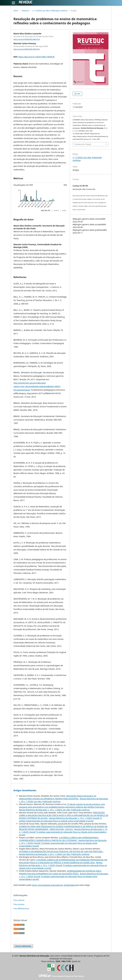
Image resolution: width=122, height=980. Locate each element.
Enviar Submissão (23, 946)
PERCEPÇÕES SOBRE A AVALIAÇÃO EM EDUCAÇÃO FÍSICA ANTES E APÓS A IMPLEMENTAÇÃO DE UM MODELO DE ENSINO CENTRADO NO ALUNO (64, 815)
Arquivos (25, 11)
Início (16, 11)
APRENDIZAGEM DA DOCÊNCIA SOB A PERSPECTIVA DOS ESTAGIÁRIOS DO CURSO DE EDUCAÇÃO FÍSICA (60, 872)
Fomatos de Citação (83, 144)
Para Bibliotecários (21, 908)
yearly (64, 210)
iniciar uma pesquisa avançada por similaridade (53, 885)
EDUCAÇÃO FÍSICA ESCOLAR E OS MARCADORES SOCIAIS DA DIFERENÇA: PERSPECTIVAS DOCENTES (58, 797)
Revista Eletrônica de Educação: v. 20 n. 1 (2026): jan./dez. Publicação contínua (54, 854)
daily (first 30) (46, 210)
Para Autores (19, 904)
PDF (78, 94)
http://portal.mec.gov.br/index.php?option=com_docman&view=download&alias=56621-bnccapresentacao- (37, 386)
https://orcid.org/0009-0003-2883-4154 (27, 39)
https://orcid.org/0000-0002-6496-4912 (27, 49)
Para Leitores (19, 900)
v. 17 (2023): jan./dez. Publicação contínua (50, 11)
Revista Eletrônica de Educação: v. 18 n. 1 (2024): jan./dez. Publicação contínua (54, 810)
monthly (56, 210)
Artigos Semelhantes (25, 790)
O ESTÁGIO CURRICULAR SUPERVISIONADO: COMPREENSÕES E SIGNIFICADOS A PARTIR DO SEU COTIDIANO (59, 839)
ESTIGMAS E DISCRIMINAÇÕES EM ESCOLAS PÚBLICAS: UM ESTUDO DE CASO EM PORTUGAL (61, 851)
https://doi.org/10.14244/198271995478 (36, 57)
